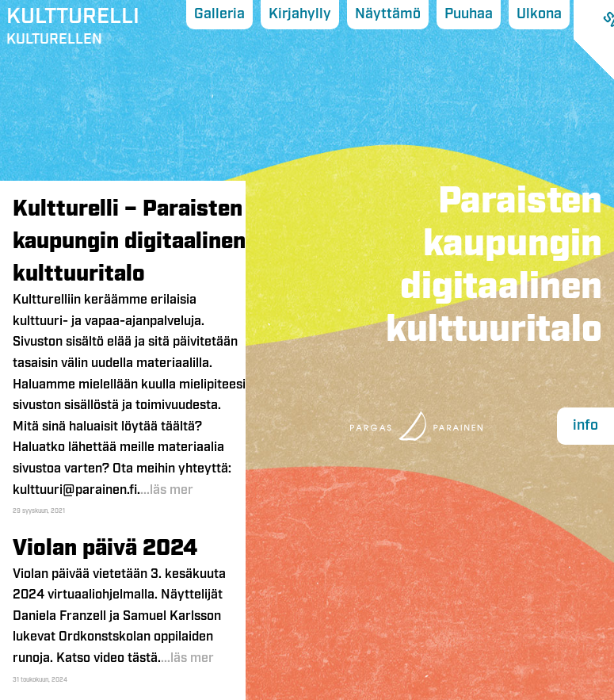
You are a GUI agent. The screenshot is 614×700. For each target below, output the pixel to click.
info (585, 426)
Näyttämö (388, 14)
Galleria (219, 14)
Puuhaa (469, 14)
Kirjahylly (300, 14)
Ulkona (539, 14)
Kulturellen (73, 30)
